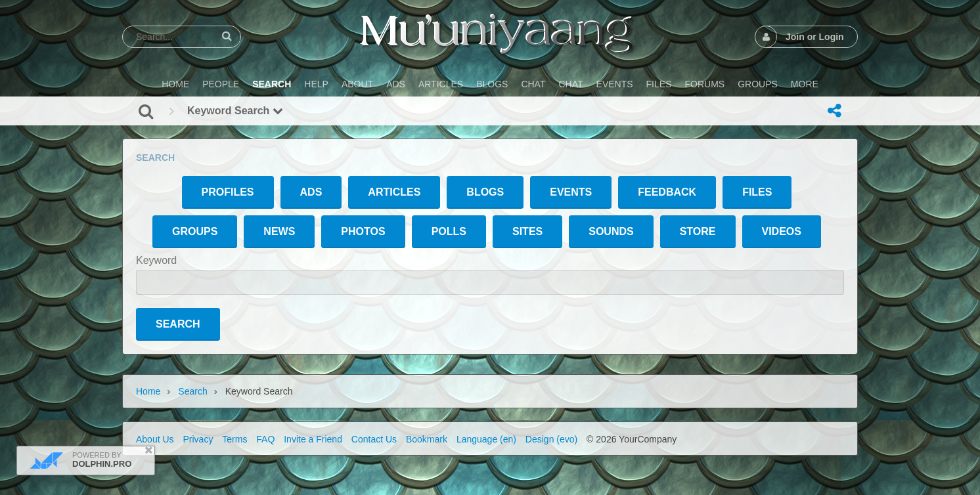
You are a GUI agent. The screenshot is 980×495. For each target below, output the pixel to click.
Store (698, 231)
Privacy (198, 439)
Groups (195, 231)
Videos (782, 231)
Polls (449, 231)
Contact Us (374, 439)
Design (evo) (551, 439)
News (279, 231)
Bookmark (427, 439)
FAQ (265, 439)
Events (571, 192)
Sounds (611, 231)
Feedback (667, 192)
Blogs (485, 192)
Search (192, 391)
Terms (234, 439)
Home (148, 391)
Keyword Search (235, 111)
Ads (311, 192)
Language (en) (486, 439)
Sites (527, 231)
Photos (363, 231)
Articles (394, 192)
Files (757, 192)
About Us (155, 439)
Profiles (228, 192)
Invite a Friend (313, 439)
